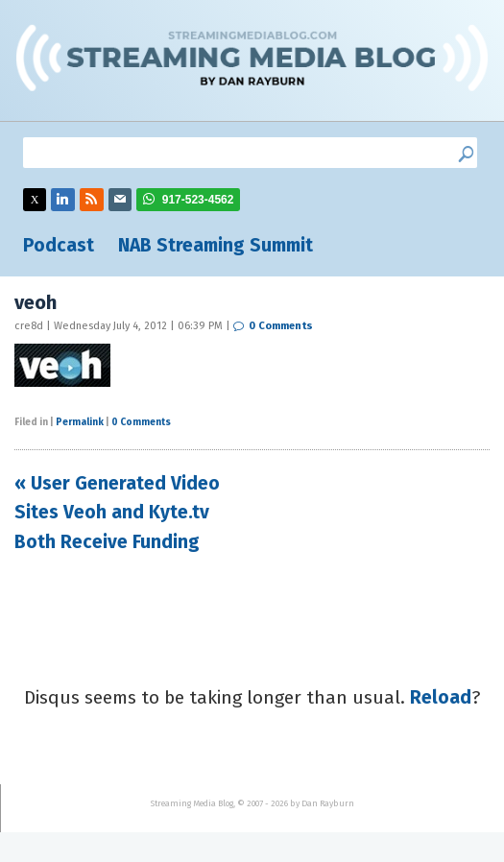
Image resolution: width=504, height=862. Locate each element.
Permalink (80, 422)
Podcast (59, 245)
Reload (441, 697)
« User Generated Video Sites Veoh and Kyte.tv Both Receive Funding (117, 513)
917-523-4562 (198, 200)
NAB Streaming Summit (216, 245)
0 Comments (281, 326)
